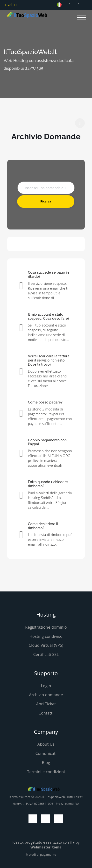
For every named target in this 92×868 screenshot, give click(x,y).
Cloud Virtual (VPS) (46, 645)
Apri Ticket (46, 704)
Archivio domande (46, 695)
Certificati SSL (46, 654)
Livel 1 (11, 5)
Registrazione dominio (46, 627)
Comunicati (46, 753)
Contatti (46, 713)
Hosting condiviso (46, 636)
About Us (46, 744)
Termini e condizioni (46, 772)
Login (46, 686)
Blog (46, 763)
